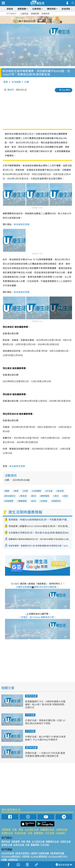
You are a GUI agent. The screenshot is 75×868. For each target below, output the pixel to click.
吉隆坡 (44, 501)
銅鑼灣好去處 (47, 830)
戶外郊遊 (30, 715)
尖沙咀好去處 (32, 830)
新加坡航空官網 (17, 466)
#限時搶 (26, 857)
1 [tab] (31, 20)
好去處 (49, 491)
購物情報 (51, 9)
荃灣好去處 (7, 833)
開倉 (21, 830)
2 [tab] (34, 20)
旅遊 (66, 496)
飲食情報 (66, 9)
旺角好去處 (20, 833)
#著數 (4, 860)
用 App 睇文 (65, 90)
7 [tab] (38, 23)
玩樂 (26, 491)
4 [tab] (40, 20)
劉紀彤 (11, 90)
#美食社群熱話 (22, 853)
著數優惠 (23, 501)
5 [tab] (42, 20)
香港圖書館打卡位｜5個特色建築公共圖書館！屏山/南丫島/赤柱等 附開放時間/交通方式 (45, 705)
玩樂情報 (37, 9)
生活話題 (16, 82)
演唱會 (10, 9)
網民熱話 (6, 842)
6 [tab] (45, 20)
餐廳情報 (39, 833)
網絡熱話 (56, 501)
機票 (17, 491)
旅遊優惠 (9, 501)
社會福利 (60, 833)
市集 (14, 830)
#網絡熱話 (13, 860)
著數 (7, 491)
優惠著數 (22, 9)
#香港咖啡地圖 (57, 853)
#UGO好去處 (8, 853)
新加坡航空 (10, 496)
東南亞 (24, 496)
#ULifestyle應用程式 (11, 857)
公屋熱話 (24, 14)
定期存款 (45, 14)
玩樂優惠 (37, 491)
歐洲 (34, 496)
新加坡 (61, 491)
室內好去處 (31, 696)
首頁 (6, 82)
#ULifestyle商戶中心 (58, 857)
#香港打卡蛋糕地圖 (40, 853)
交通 (27, 82)
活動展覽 (6, 830)
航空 (34, 501)
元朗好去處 (62, 830)
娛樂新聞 (35, 14)
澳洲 (56, 496)
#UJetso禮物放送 (39, 857)
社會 (30, 833)
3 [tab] (37, 20)
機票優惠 (45, 496)
